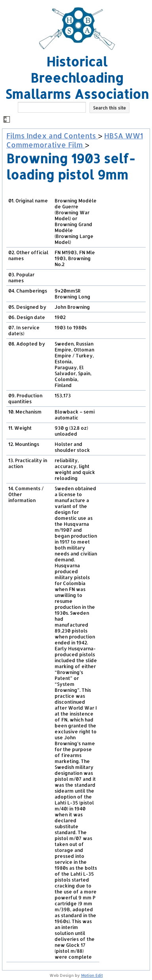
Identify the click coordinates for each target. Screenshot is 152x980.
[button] (77, 120)
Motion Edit (92, 975)
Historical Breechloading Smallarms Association (77, 78)
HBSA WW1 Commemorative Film (75, 140)
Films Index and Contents (52, 135)
